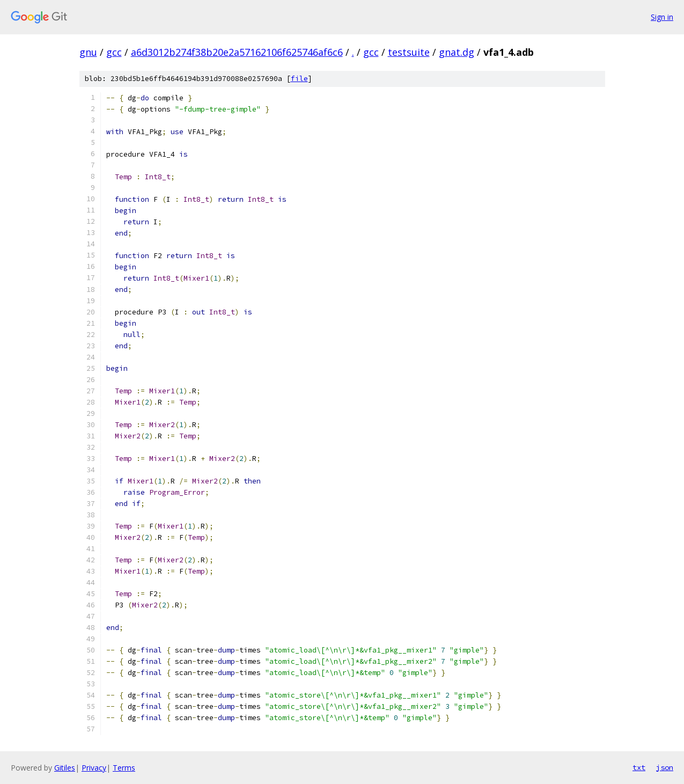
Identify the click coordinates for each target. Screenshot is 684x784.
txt (639, 767)
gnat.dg (457, 52)
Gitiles (65, 768)
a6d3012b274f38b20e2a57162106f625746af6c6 (237, 52)
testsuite (409, 52)
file (299, 79)
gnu (88, 52)
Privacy (94, 768)
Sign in (662, 17)
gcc (114, 52)
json (665, 767)
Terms (124, 768)
